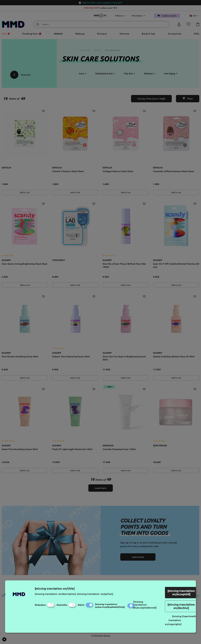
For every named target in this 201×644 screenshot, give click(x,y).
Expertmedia (189, 616)
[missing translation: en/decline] (181, 606)
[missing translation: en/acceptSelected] (145, 605)
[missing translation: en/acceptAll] (181, 592)
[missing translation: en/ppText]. (95, 594)
